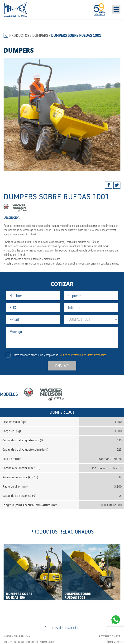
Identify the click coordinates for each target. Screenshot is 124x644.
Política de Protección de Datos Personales (82, 355)
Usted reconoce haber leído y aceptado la (60, 355)
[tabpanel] (62, 115)
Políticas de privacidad (62, 628)
